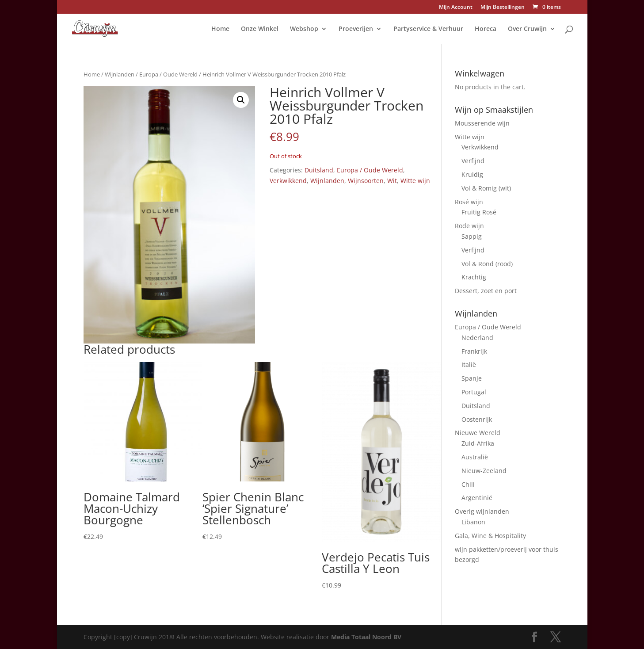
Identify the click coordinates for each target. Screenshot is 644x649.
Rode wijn (469, 226)
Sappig (472, 236)
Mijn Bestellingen (503, 8)
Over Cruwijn (527, 29)
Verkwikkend (288, 181)
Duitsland (319, 170)
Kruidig (472, 174)
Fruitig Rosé (479, 212)
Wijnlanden (120, 74)
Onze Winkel (260, 29)
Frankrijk (474, 351)
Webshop (304, 29)
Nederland (477, 338)
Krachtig (474, 277)
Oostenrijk (477, 419)
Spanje (472, 378)
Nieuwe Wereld (478, 433)
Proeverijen (356, 29)
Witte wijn (415, 181)
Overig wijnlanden (482, 511)
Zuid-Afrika (478, 443)
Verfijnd (473, 161)
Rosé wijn (469, 202)
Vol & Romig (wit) (486, 188)
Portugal (474, 392)
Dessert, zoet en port (486, 291)
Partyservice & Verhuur (428, 29)
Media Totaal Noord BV (366, 637)
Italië (469, 365)
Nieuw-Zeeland (484, 471)
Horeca (486, 29)
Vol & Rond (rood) (487, 264)
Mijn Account (456, 8)
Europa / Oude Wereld (168, 74)
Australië (475, 457)
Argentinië (477, 498)
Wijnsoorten (366, 181)
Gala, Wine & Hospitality (490, 536)
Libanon (473, 522)
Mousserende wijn (482, 123)
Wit (392, 181)
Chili (468, 484)
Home (220, 29)
